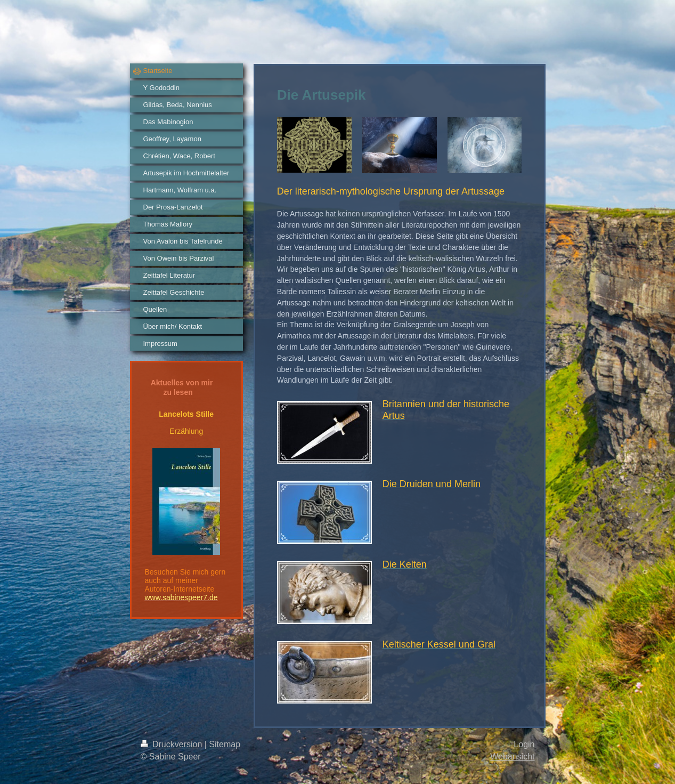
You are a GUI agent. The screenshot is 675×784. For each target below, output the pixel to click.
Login (524, 744)
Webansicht (512, 757)
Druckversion (173, 744)
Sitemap (225, 744)
